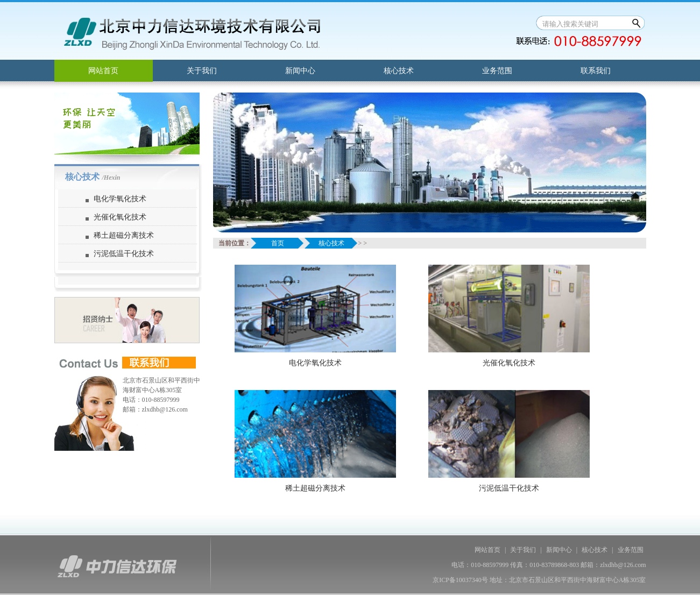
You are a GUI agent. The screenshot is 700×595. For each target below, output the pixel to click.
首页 (278, 243)
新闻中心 (300, 71)
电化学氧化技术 (120, 199)
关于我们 (202, 71)
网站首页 (103, 71)
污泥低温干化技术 (124, 254)
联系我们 (596, 71)
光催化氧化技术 (120, 217)
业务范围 (497, 71)
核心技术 (399, 71)
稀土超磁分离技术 (124, 235)
